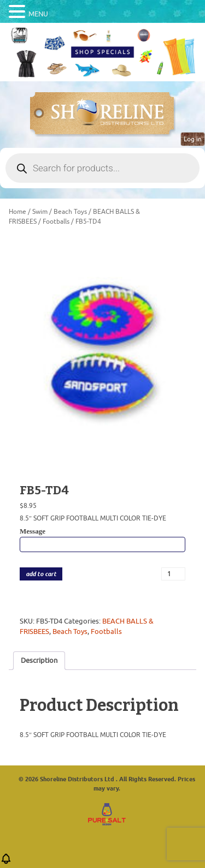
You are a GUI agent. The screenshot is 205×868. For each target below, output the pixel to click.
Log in (193, 139)
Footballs (56, 222)
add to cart (41, 574)
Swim (40, 212)
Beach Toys (70, 212)
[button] (6, 862)
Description (39, 660)
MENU (38, 14)
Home (17, 212)
